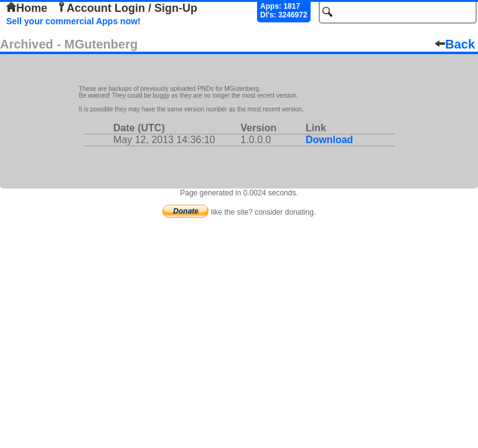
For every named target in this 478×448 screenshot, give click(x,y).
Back (455, 44)
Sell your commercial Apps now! (73, 21)
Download (329, 140)
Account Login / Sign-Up (127, 8)
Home (27, 8)
